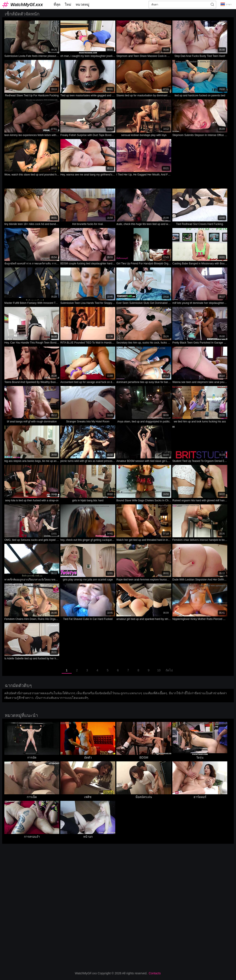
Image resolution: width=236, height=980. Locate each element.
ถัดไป (169, 670)
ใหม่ (68, 4)
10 (159, 670)
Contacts (155, 973)
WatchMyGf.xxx (27, 5)
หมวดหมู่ (82, 4)
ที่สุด (57, 4)
